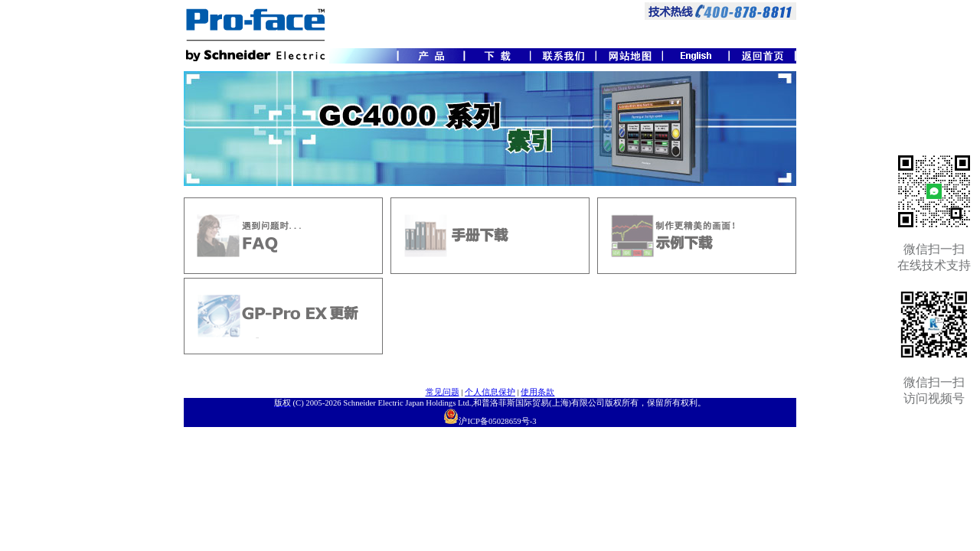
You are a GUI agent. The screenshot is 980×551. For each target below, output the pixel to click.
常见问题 (443, 392)
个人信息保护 (490, 392)
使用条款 (537, 392)
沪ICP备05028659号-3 (497, 421)
